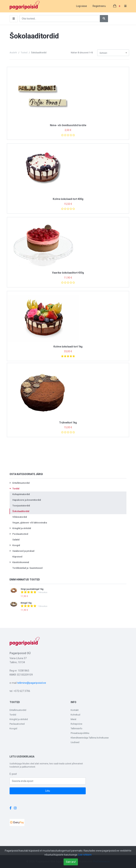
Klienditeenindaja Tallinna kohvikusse (90, 738)
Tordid (13, 715)
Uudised (75, 742)
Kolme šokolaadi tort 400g (68, 199)
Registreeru (99, 6)
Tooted (24, 53)
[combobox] (113, 53)
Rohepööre (76, 724)
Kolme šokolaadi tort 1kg (68, 347)
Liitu (48, 791)
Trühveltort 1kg (68, 423)
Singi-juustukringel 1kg (32, 589)
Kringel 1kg (26, 603)
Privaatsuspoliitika (80, 733)
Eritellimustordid (18, 710)
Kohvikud (75, 715)
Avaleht (13, 53)
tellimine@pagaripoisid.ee (32, 683)
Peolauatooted (17, 724)
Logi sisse (82, 6)
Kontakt (75, 710)
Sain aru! (71, 862)
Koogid (13, 728)
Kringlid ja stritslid (19, 719)
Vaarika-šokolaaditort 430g (68, 273)
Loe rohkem (85, 855)
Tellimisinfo (76, 728)
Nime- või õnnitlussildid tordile (68, 125)
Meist (73, 719)
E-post (13, 774)
